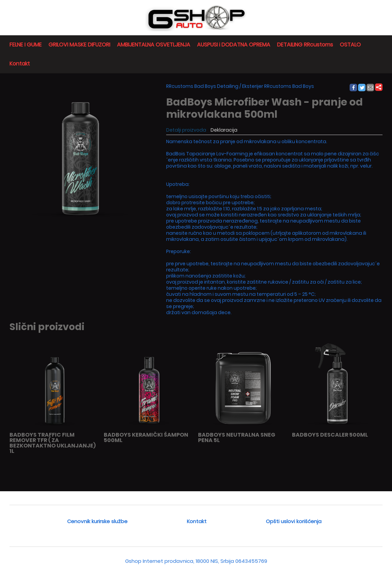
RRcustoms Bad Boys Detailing (202, 86)
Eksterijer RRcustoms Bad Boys (278, 86)
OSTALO (350, 45)
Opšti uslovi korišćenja (294, 521)
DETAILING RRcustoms (305, 45)
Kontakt (20, 64)
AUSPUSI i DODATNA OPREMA (234, 45)
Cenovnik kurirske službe (97, 521)
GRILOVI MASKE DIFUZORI (79, 45)
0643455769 (251, 561)
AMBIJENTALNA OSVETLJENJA (154, 45)
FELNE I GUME (26, 45)
